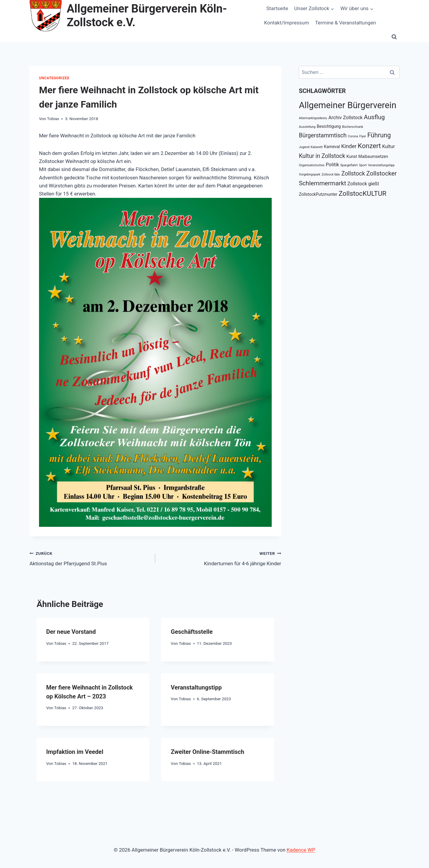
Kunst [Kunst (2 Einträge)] (352, 156)
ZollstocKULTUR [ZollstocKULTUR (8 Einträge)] (363, 194)
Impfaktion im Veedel (75, 752)
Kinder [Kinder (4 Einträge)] (349, 146)
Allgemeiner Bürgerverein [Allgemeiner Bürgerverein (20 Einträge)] (348, 105)
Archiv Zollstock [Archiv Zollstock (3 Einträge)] (345, 118)
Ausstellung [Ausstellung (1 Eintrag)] (307, 127)
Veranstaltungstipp (196, 687)
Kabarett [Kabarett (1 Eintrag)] (317, 147)
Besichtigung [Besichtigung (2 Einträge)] (329, 126)
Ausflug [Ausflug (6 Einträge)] (374, 117)
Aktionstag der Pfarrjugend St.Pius (90, 558)
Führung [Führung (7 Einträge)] (379, 135)
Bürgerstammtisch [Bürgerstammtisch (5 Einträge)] (323, 135)
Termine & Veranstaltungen (346, 23)
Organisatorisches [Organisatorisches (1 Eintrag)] (312, 165)
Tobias (53, 119)
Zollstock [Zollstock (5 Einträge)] (353, 174)
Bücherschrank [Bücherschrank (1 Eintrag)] (353, 127)
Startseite (277, 8)
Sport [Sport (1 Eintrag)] (363, 165)
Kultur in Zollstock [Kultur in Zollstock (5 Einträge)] (322, 156)
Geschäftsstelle (192, 632)
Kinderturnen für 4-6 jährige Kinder (221, 558)
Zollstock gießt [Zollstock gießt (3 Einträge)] (363, 184)
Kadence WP (301, 850)
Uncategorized (54, 78)
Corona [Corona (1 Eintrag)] (353, 136)
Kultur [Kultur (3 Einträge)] (388, 146)
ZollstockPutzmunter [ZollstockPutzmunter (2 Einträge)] (318, 194)
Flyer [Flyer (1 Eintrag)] (363, 136)
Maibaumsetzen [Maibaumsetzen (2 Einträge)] (373, 156)
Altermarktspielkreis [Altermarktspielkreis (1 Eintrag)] (313, 118)
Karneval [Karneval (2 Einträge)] (332, 147)
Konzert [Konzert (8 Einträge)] (369, 146)
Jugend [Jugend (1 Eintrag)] (304, 147)
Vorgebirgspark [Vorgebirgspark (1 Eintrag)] (310, 174)
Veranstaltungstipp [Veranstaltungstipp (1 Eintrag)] (381, 165)
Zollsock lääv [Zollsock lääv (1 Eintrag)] (331, 174)
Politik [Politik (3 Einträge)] (333, 165)
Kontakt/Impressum (286, 23)
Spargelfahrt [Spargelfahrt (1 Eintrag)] (349, 165)
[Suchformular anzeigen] (394, 37)
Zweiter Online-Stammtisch (207, 752)
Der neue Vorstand (71, 632)
